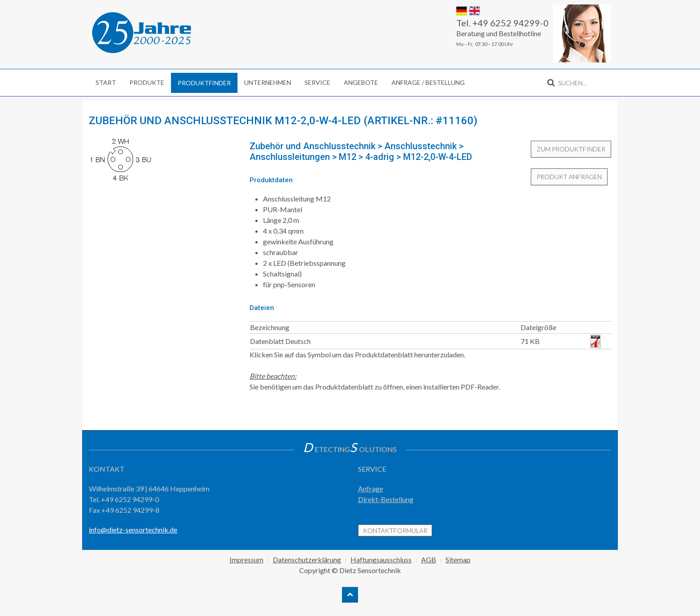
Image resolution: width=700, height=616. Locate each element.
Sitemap (458, 559)
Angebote (361, 82)
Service (317, 82)
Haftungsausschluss (381, 559)
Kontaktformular (395, 530)
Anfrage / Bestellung (428, 82)
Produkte (147, 82)
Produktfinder (204, 83)
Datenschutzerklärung (307, 559)
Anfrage (371, 488)
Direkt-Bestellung (386, 499)
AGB (429, 559)
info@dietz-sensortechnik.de (133, 530)
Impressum (246, 559)
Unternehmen (268, 82)
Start (106, 82)
